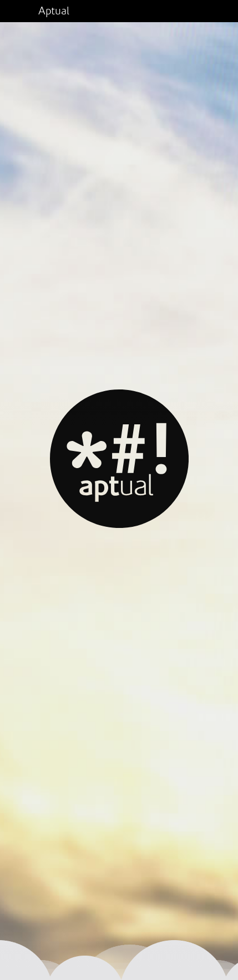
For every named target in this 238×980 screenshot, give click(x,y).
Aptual (54, 11)
